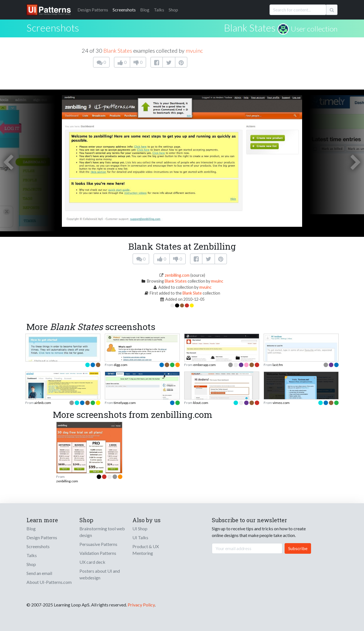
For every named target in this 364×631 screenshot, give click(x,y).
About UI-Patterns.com (49, 582)
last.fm (278, 365)
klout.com (201, 403)
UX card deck (92, 562)
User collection (314, 29)
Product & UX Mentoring (146, 550)
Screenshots (124, 10)
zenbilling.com (177, 275)
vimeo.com (281, 403)
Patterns (93, 10)
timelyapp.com (125, 403)
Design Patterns (42, 537)
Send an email (39, 573)
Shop (173, 10)
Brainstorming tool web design (102, 532)
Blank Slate (192, 293)
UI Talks (140, 537)
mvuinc (194, 50)
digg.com (121, 365)
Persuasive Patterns (98, 544)
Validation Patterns (98, 553)
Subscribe (298, 548)
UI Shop (140, 528)
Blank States (250, 28)
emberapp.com (204, 365)
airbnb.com (43, 403)
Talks (159, 10)
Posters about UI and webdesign (100, 574)
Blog (145, 10)
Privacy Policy (141, 605)
